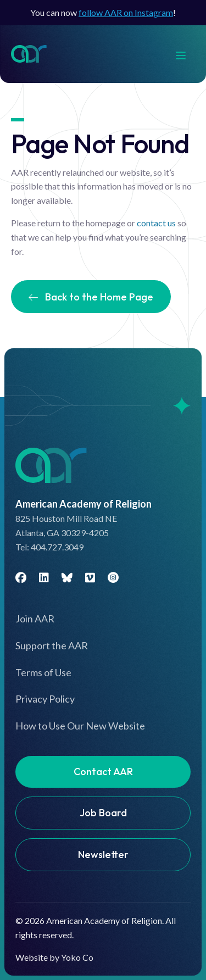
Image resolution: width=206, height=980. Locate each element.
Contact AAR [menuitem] (103, 772)
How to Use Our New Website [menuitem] (80, 726)
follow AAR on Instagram (126, 12)
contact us (156, 223)
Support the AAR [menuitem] (52, 645)
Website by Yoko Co (54, 957)
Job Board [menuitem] (103, 813)
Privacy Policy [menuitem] (45, 699)
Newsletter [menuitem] (103, 854)
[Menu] (186, 54)
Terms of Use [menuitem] (43, 672)
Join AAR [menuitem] (35, 619)
